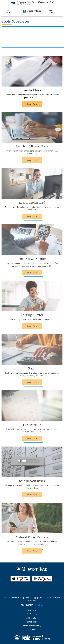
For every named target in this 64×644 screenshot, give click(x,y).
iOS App (20, 579)
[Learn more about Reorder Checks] (32, 104)
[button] (56, 11)
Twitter (39, 605)
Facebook (36, 605)
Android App (42, 579)
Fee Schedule (32, 614)
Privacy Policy (32, 610)
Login (56, 11)
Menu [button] (8, 11)
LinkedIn (42, 605)
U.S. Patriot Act (32, 618)
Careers (32, 630)
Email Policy (32, 622)
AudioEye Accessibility (32, 626)
